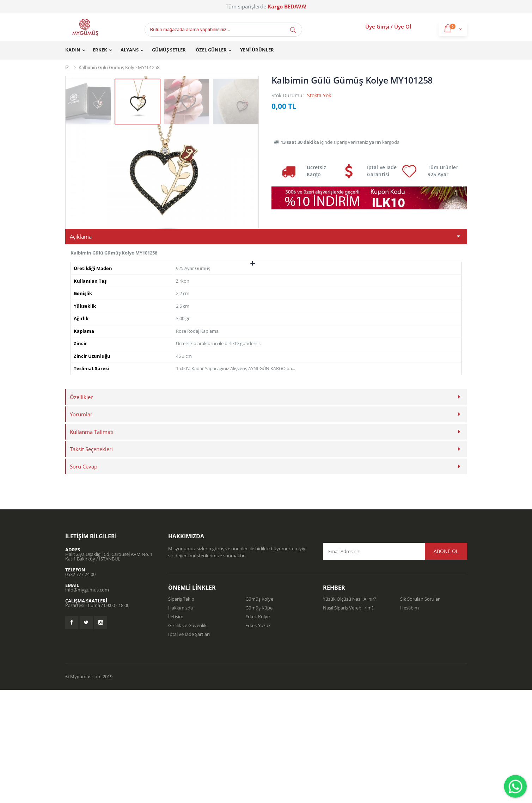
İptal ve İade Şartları (189, 747)
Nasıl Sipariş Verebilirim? (348, 721)
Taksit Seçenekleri (91, 562)
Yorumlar (81, 527)
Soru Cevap (84, 580)
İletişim (176, 730)
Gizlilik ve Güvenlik (187, 738)
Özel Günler (211, 50)
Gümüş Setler (169, 50)
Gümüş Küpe (259, 721)
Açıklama (81, 350)
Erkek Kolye (258, 730)
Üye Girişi (377, 26)
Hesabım (409, 721)
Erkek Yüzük (258, 738)
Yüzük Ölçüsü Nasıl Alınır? (350, 712)
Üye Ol (403, 26)
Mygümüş (68, 67)
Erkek (100, 50)
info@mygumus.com (87, 703)
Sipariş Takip (181, 712)
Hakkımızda (181, 721)
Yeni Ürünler (257, 50)
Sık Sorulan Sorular (420, 712)
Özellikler (81, 510)
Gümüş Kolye (259, 712)
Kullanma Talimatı (92, 545)
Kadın (73, 50)
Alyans (130, 50)
